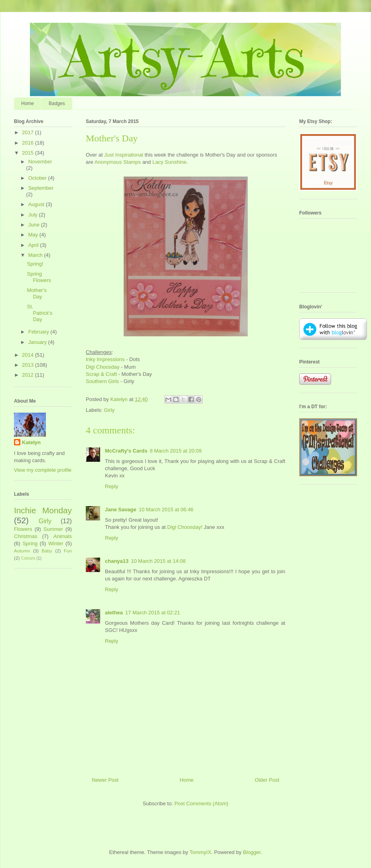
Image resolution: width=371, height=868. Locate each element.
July (34, 215)
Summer (53, 529)
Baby (47, 551)
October (38, 178)
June (35, 225)
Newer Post (105, 780)
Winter (56, 543)
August (37, 204)
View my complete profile (43, 470)
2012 (29, 375)
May (34, 235)
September (41, 188)
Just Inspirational (124, 155)
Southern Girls (102, 381)
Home (28, 103)
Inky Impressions (105, 359)
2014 (29, 355)
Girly (110, 410)
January (38, 342)
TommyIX (200, 852)
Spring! (35, 264)
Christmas (26, 536)
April (34, 245)
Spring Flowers (39, 277)
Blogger (252, 852)
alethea (114, 613)
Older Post (267, 780)
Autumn (22, 551)
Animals (63, 536)
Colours (28, 558)
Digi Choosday (103, 367)
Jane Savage (121, 509)
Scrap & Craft (101, 374)
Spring (30, 543)
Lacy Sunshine (169, 162)
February (39, 332)
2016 (29, 143)
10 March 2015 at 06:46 (166, 509)
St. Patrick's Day (39, 313)
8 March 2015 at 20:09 (176, 451)
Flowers (23, 529)
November (40, 162)
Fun (68, 551)
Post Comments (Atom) (201, 803)
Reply (111, 486)
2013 (29, 365)
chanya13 (117, 561)
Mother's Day (37, 293)
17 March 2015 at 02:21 (153, 613)
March (36, 255)
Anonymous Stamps (118, 162)
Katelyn (31, 442)
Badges (57, 103)
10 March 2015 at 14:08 (158, 561)
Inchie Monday (43, 510)
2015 (29, 153)
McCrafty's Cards (126, 451)
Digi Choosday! (185, 527)
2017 (29, 132)
